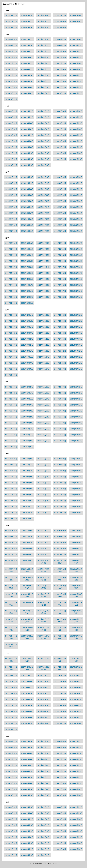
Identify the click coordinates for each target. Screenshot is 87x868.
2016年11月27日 (76, 741)
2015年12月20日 (11, 807)
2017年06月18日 (27, 699)
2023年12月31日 (11, 177)
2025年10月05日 (43, 51)
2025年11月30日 (76, 39)
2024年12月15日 (43, 111)
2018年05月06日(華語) (43, 587)
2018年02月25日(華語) (27, 620)
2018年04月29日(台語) (60, 587)
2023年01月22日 (27, 231)
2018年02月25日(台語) (11, 620)
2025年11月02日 (60, 45)
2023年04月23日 (60, 213)
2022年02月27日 (60, 291)
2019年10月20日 (11, 471)
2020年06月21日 (43, 417)
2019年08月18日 (76, 477)
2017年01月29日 (27, 723)
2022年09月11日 (11, 261)
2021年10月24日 (76, 321)
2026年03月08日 (76, 15)
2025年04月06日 (43, 81)
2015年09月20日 (43, 819)
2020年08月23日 (60, 405)
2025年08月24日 (60, 57)
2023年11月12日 (43, 183)
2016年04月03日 (27, 783)
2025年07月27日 (27, 63)
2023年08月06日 (11, 201)
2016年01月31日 (11, 795)
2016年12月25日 (11, 741)
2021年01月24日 (43, 369)
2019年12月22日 (27, 459)
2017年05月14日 (27, 705)
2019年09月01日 (43, 477)
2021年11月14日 (27, 321)
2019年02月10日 (27, 513)
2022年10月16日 (11, 255)
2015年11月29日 (60, 807)
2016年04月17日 (76, 777)
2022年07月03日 (11, 273)
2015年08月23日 (27, 825)
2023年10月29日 (60, 183)
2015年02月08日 (43, 855)
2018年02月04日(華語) (43, 629)
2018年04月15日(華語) (60, 595)
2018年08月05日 (27, 555)
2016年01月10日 (60, 795)
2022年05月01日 (76, 279)
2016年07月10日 (76, 765)
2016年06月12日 (43, 771)
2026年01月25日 (11, 27)
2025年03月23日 (76, 81)
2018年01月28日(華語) (76, 629)
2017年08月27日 (27, 687)
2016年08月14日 (76, 759)
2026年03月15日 (60, 15)
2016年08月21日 (60, 759)
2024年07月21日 (27, 135)
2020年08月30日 (43, 405)
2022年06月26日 (27, 273)
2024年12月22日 (27, 111)
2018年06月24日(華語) (60, 562)
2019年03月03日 (60, 507)
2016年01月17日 (43, 795)
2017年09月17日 (76, 681)
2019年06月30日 (27, 489)
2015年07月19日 (27, 831)
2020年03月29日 (76, 429)
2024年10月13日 (11, 123)
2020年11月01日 (60, 393)
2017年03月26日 (60, 711)
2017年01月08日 (76, 723)
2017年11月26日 (76, 667)
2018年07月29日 (43, 555)
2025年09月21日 (76, 51)
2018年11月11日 (43, 537)
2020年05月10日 (60, 423)
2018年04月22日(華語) (27, 595)
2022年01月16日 (76, 297)
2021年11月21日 (11, 321)
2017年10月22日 (76, 675)
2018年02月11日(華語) (11, 629)
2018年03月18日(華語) (11, 612)
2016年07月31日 (27, 765)
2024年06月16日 (11, 141)
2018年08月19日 (76, 549)
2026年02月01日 (76, 21)
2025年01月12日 (76, 93)
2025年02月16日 (76, 87)
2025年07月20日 (43, 63)
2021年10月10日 (27, 327)
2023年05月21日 (76, 207)
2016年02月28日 (27, 789)
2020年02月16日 (11, 441)
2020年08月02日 (27, 411)
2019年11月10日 (43, 465)
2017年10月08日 (27, 681)
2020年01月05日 (27, 447)
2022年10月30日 (60, 249)
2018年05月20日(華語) (60, 578)
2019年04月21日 (27, 501)
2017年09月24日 (60, 681)
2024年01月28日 (76, 159)
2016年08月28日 (43, 759)
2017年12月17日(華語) (76, 660)
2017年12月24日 (43, 658)
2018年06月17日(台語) (76, 562)
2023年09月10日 (11, 195)
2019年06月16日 (60, 489)
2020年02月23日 (76, 435)
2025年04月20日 (11, 81)
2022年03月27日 (76, 285)
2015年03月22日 (27, 849)
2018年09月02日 (43, 549)
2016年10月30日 (60, 747)
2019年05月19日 (43, 495)
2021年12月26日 (11, 315)
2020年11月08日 (43, 393)
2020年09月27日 (60, 399)
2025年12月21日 (27, 39)
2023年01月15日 (43, 231)
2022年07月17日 (60, 267)
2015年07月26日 (11, 831)
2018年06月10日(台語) (27, 570)
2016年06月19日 (27, 771)
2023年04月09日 (11, 219)
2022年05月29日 (11, 279)
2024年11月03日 (43, 117)
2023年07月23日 (43, 201)
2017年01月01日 (11, 729)
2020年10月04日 (43, 399)
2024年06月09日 (27, 141)
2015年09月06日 (76, 819)
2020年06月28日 (27, 417)
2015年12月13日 (27, 807)
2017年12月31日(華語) (27, 660)
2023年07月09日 (76, 201)
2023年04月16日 (76, 213)
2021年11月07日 (43, 321)
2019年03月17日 (27, 507)
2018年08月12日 (11, 555)
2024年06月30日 (60, 135)
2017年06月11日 (43, 699)
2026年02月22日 (27, 21)
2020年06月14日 (60, 417)
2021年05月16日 (27, 351)
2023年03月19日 (60, 219)
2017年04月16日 (11, 711)
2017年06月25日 (11, 699)
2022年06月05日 (76, 273)
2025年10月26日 (76, 45)
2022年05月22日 (27, 279)
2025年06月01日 (76, 69)
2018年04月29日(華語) (76, 587)
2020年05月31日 (11, 423)
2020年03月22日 (11, 435)
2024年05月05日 (27, 147)
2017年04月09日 (27, 711)
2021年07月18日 (43, 339)
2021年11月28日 (76, 315)
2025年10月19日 (11, 51)
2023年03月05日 (11, 225)
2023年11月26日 (11, 183)
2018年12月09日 (60, 531)
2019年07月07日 (11, 489)
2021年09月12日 (11, 333)
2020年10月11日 (27, 399)
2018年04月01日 (27, 602)
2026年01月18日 (27, 27)
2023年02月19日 (43, 225)
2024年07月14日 (43, 135)
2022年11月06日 (43, 249)
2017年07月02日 (76, 693)
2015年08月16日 (43, 825)
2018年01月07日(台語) (76, 637)
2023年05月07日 (27, 213)
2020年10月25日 (76, 393)
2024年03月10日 (60, 153)
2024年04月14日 (76, 147)
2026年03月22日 (43, 15)
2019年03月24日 (11, 507)
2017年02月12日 (76, 717)
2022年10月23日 (76, 249)
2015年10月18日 (76, 813)
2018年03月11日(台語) (27, 612)
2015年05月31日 (27, 837)
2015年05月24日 (43, 837)
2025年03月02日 (43, 87)
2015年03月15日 (43, 849)
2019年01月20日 (76, 513)
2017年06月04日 (60, 699)
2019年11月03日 (60, 465)
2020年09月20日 (76, 399)
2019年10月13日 (27, 471)
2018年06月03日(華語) (76, 570)
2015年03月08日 (60, 849)
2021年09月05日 (27, 333)
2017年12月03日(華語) (60, 668)
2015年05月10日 (76, 837)
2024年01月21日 (11, 165)
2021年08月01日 (11, 339)
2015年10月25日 (60, 813)
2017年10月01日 (43, 681)
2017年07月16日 (43, 693)
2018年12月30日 (11, 531)
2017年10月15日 (11, 681)
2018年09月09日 (27, 549)
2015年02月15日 (27, 855)
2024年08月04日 (76, 129)
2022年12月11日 (43, 243)
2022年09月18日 (76, 255)
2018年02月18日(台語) (43, 620)
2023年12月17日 (43, 177)
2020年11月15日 (27, 393)
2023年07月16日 (60, 201)
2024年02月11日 (43, 159)
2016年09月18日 (76, 753)
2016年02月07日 (76, 789)
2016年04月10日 (11, 783)
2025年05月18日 (27, 75)
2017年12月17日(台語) (60, 660)
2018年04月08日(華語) (11, 604)
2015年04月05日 (76, 843)
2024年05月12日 (11, 147)
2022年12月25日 (11, 243)
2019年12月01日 (76, 459)
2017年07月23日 (27, 693)
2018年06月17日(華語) (11, 570)
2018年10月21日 (11, 543)
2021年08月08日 (76, 333)
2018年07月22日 (60, 555)
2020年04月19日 (27, 429)
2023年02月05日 (76, 225)
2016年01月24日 (27, 795)
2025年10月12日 (27, 51)
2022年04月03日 (60, 285)
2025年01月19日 (60, 93)
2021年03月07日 (27, 363)
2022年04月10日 (43, 285)
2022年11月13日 (27, 249)
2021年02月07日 (11, 369)
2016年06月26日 (11, 771)
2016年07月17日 (60, 765)
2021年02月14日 (76, 363)
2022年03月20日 (11, 291)
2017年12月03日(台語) (43, 668)
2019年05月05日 (76, 495)
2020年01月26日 (60, 441)
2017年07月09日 (60, 693)
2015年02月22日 (11, 855)
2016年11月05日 (43, 747)
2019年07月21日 (60, 483)
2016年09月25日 (60, 753)
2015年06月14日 (76, 831)
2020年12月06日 (60, 387)
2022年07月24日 (43, 267)
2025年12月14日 (43, 39)
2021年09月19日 (76, 327)
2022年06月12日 (60, 273)
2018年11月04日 (60, 537)
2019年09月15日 (11, 477)
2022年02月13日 (11, 297)
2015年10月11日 (11, 819)
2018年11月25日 (11, 537)
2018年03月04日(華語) (76, 612)
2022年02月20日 (76, 291)
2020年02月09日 (27, 441)
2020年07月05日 (11, 417)
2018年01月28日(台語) (60, 629)
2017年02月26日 (43, 717)
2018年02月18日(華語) (60, 620)
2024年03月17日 (43, 153)
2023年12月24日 (27, 177)
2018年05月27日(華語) (27, 578)
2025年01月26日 (43, 93)
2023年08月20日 (60, 195)
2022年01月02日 (27, 303)
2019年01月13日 (11, 519)
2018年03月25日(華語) (60, 604)
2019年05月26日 (27, 495)
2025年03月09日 (27, 87)
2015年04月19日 (43, 843)
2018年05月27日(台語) (11, 578)
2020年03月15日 (27, 435)
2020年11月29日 (76, 387)
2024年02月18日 (27, 159)
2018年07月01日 (27, 561)
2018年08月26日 (60, 549)
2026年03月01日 (11, 21)
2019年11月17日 (27, 465)
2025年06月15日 (43, 69)
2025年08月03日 (11, 63)
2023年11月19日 (27, 183)
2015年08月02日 (76, 825)
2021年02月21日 (60, 363)
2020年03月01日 (60, 435)
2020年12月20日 (27, 387)
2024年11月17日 (27, 117)
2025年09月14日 (11, 57)
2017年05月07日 (43, 705)
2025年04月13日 (27, 81)
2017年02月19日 (60, 717)
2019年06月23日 (43, 489)
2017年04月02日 (43, 711)
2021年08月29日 (43, 333)
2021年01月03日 (11, 375)
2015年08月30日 (11, 825)
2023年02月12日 (60, 225)
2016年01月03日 (76, 795)
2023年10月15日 (11, 189)
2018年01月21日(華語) (27, 637)
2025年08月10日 (76, 57)
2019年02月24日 (76, 507)
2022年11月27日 (76, 243)
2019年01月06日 (27, 519)
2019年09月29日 (60, 471)
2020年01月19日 (76, 441)
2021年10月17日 (11, 327)
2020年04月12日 (43, 429)
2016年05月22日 (11, 777)
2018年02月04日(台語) (27, 629)
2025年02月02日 (27, 93)
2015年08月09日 (60, 825)
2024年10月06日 (27, 123)
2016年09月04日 (27, 759)
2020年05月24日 (27, 423)
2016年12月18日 (27, 741)
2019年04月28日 (11, 501)
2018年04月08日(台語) (76, 595)
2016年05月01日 (60, 777)
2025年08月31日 (43, 57)
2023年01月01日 (76, 231)
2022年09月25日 (60, 255)
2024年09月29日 (43, 123)
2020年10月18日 (11, 399)
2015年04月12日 (60, 843)
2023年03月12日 (76, 219)
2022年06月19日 (43, 273)
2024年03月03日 (76, 153)
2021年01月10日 (76, 369)
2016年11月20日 (11, 747)
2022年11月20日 (11, 249)
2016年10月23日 (76, 747)
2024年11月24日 (11, 117)
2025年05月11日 (43, 75)
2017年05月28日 (76, 699)
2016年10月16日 (11, 753)
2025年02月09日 (11, 93)
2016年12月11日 (43, 741)
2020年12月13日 (43, 387)
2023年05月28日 (60, 207)
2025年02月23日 (60, 87)
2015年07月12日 (43, 831)
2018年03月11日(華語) (43, 612)
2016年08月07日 (11, 765)
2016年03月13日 (76, 783)
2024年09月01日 (27, 129)
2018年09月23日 (76, 543)
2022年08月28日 (43, 261)
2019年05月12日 (60, 495)
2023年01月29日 (11, 231)
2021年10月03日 (43, 327)
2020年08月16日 (76, 405)
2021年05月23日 (11, 351)
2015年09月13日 (60, 819)
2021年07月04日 (76, 339)
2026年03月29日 (27, 15)
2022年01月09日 (11, 303)
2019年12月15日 (43, 459)
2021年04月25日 (76, 351)
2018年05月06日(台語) (27, 587)
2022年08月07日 (11, 267)
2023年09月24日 (60, 189)
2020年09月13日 (11, 405)
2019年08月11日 (11, 483)
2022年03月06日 (43, 291)
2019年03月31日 (76, 501)
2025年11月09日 (43, 45)
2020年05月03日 (76, 423)
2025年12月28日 (11, 39)
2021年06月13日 (43, 345)
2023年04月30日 (43, 213)
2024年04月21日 (60, 147)
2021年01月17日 (60, 369)
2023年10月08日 (27, 189)
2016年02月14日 (60, 789)
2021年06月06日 (60, 345)
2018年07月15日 (76, 555)
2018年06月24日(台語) (43, 562)
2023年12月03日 (76, 177)
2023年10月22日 (76, 183)
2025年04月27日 (76, 75)
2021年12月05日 (60, 315)
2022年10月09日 (27, 255)
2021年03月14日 (11, 363)
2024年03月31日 (11, 153)
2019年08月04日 (27, 483)
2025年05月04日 (60, 75)
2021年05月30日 (76, 345)
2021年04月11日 (27, 357)
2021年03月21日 (76, 357)
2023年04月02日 (27, 219)
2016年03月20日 (60, 783)
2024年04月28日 (43, 147)
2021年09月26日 (60, 327)
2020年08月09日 (11, 411)
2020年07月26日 (43, 411)
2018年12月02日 (76, 531)
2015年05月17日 (60, 837)
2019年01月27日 (60, 513)
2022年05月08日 (60, 279)
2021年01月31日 (27, 369)
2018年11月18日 (27, 537)
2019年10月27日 (76, 465)
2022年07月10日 (76, 267)
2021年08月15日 (60, 333)
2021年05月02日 (60, 351)
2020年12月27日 (11, 387)
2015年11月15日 (11, 813)
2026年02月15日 (43, 21)
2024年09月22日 (60, 123)
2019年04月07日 (60, 501)
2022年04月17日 (27, 285)
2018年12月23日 (27, 531)
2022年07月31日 (27, 267)
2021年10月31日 (60, 321)
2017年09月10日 (11, 687)
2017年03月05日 (27, 717)
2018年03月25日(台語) (43, 604)
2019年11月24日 (11, 465)
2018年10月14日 (27, 543)
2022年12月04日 (60, 243)
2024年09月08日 (11, 129)
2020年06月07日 (76, 417)
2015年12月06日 (43, 807)
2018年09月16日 (11, 549)
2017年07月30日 (11, 693)
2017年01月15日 (60, 723)
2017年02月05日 (11, 723)
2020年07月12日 (76, 411)
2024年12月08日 (60, 111)
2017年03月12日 (11, 717)
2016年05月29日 (76, 771)
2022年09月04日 (27, 261)
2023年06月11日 (27, 207)
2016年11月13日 (27, 747)
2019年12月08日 (60, 459)
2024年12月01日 (76, 111)
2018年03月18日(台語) (76, 604)
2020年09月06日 (27, 405)
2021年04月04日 (43, 357)
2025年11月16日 (27, 45)
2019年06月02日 (11, 495)
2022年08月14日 (76, 261)
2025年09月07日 (27, 57)
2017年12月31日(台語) (11, 660)
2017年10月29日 (60, 675)
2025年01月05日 (11, 99)
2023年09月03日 (27, 195)
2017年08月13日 (60, 687)
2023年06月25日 (11, 207)
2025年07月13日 (60, 63)
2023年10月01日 (43, 189)
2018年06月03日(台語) (60, 570)
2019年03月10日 (43, 507)
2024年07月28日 (11, 135)
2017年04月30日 (60, 705)
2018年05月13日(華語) (11, 587)
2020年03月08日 (43, 435)
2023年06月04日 (43, 207)
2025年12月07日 (60, 39)
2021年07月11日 (60, 339)
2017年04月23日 (76, 705)
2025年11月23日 (11, 45)
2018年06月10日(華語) (43, 570)
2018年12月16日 (43, 531)
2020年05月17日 (43, 423)
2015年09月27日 (27, 819)
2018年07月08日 (11, 561)
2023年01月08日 (60, 231)
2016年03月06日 (11, 789)
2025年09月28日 (60, 51)
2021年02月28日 (43, 363)
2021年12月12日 (43, 315)
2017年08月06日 (76, 687)
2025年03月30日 (60, 81)
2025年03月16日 (11, 87)
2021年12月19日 (27, 315)
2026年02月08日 (60, 21)
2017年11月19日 (11, 675)
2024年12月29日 (11, 111)
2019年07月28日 (43, 483)
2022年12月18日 (27, 243)
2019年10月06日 (43, 471)
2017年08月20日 (43, 687)
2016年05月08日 (43, 777)
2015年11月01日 (43, 813)
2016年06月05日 (60, 771)
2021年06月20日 (27, 345)
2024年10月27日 (60, 117)
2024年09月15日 (76, 123)
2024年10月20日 (76, 117)
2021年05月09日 (43, 351)
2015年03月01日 (76, 849)
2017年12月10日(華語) (27, 668)
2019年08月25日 (60, 477)
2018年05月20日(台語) (43, 578)
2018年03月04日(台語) (60, 612)
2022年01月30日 (43, 297)
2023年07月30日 (27, 201)
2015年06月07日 (11, 837)
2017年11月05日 (43, 675)
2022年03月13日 (27, 291)
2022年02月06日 (27, 297)
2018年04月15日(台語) (43, 595)
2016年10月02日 (43, 753)
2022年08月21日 (60, 261)
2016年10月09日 (27, 753)
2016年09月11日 (11, 759)
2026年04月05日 (11, 15)
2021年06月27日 (11, 345)
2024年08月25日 (43, 129)
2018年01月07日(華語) (11, 645)
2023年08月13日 (76, 195)
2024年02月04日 (60, 159)
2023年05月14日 (11, 213)
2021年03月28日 (60, 357)
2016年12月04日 (60, 741)
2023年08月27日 (43, 195)
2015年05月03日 (11, 843)
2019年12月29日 (11, 459)
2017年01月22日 (43, 723)
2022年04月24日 (11, 285)
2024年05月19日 (76, 141)
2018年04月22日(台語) (11, 595)
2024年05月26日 (60, 141)
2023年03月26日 (43, 219)
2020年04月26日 (11, 429)
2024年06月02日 (43, 141)
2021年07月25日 (27, 339)
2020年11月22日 (11, 393)
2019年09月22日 (76, 471)
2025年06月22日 (27, 69)
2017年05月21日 (11, 705)
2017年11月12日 (27, 675)
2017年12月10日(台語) (11, 668)
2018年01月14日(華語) (60, 637)
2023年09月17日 (76, 189)
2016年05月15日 (27, 777)
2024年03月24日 (27, 153)
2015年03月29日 (11, 849)
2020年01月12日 (11, 447)
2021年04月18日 (11, 357)
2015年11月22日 (76, 807)
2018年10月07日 (43, 543)
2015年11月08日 (27, 813)
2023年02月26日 (27, 225)
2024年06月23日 (76, 135)
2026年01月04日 (60, 27)
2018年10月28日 (76, 537)
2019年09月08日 (27, 477)
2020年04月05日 (60, 429)
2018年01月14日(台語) (43, 637)
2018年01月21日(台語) (11, 637)
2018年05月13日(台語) (76, 578)
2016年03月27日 (43, 783)
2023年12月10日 (60, 177)
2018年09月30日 (60, 543)
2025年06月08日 (60, 69)
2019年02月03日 (43, 513)
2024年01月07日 (43, 165)
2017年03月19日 (76, 711)
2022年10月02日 (43, 255)
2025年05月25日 (11, 75)
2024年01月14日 (27, 165)
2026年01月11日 (43, 27)
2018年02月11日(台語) (76, 620)
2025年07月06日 (76, 63)
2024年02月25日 (11, 159)
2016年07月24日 (43, 765)
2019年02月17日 (11, 513)
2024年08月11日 (60, 129)
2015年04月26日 (27, 843)
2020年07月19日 (60, 411)
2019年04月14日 (43, 501)
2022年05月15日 (43, 279)
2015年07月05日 (60, 831)
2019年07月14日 (76, 483)
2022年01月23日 (60, 297)
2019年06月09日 (76, 489)
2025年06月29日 (11, 69)
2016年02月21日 (43, 789)
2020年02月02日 (43, 441)
